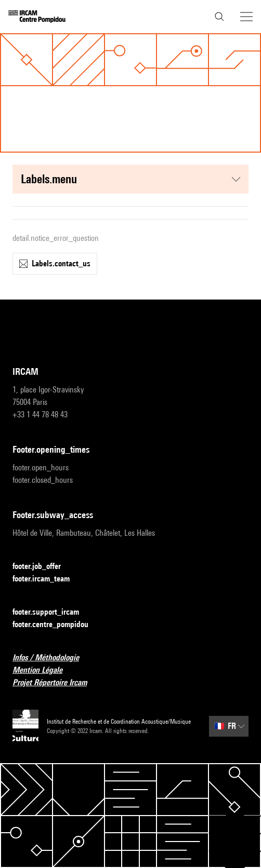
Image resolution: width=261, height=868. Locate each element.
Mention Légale (44, 670)
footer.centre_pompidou (57, 625)
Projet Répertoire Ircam (56, 683)
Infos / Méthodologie (52, 658)
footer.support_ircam (52, 612)
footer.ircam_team (47, 579)
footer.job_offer (43, 567)
